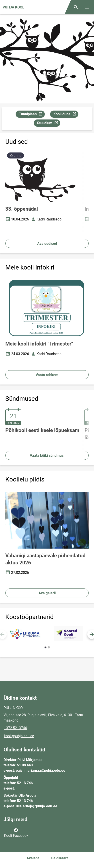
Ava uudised (47, 244)
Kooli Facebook (16, 833)
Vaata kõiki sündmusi (47, 456)
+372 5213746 (15, 728)
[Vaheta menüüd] (87, 7)
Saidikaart (59, 858)
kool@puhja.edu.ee (19, 736)
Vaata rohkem (47, 375)
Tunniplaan (32, 115)
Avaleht (33, 858)
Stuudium (49, 124)
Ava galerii (47, 593)
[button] (45, 647)
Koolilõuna (66, 115)
